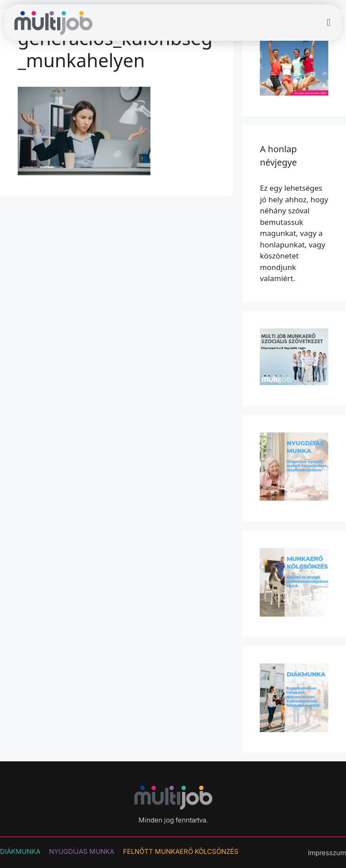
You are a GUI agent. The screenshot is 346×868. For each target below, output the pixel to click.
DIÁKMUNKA (20, 851)
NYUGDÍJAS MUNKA (82, 851)
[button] (329, 23)
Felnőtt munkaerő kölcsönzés (181, 851)
